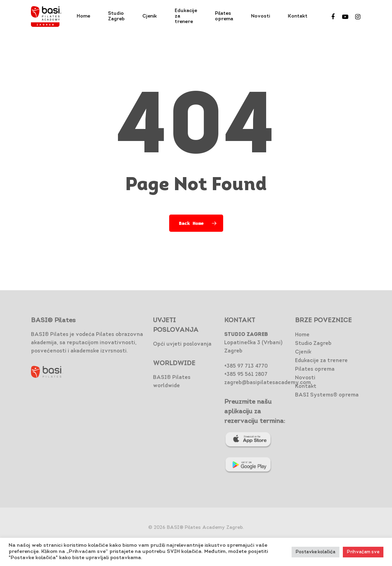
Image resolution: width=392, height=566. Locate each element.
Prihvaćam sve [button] (363, 552)
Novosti (305, 378)
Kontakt (306, 387)
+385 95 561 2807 (246, 375)
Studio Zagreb (313, 344)
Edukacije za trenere (321, 361)
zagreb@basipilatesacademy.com (268, 383)
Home (302, 335)
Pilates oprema (315, 369)
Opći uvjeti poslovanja (182, 344)
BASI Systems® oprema (327, 395)
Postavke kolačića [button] (315, 552)
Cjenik (303, 352)
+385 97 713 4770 (246, 366)
